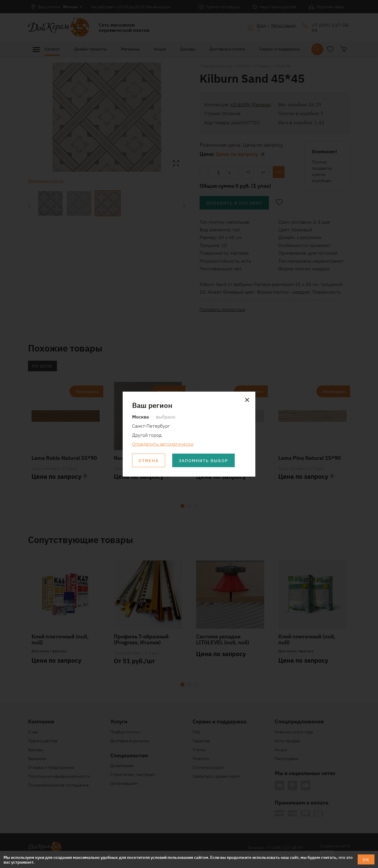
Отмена (149, 460)
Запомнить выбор (203, 460)
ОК (366, 859)
